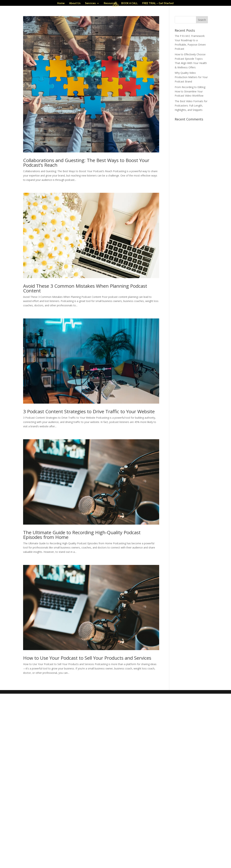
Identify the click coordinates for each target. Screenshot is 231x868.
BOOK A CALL (129, 3)
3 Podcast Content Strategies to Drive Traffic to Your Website (89, 432)
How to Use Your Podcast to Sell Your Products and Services (87, 679)
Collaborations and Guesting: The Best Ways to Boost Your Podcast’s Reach (86, 184)
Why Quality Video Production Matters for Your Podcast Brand (191, 98)
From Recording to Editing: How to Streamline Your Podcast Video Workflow (190, 112)
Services (90, 3)
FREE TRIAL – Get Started (158, 3)
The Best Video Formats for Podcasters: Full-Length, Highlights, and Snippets (191, 126)
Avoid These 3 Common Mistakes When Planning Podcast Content (85, 309)
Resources (110, 3)
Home (61, 3)
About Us (75, 3)
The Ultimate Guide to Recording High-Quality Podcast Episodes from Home (82, 556)
